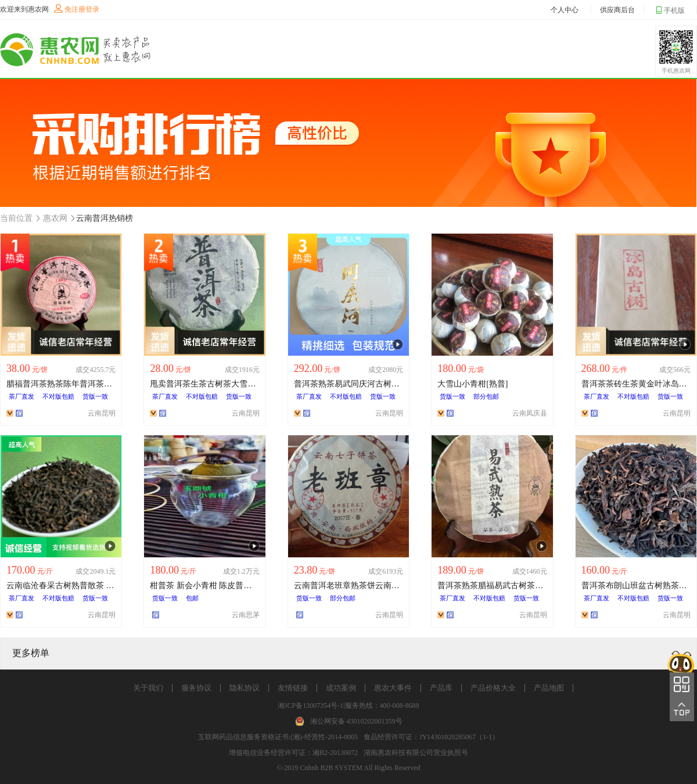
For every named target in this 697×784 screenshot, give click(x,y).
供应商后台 (617, 10)
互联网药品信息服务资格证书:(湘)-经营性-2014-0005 (278, 737)
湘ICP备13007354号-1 (310, 706)
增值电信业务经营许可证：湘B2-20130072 (293, 753)
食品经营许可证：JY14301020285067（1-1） (431, 737)
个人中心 (565, 10)
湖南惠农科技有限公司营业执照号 (416, 753)
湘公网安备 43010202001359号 (356, 721)
